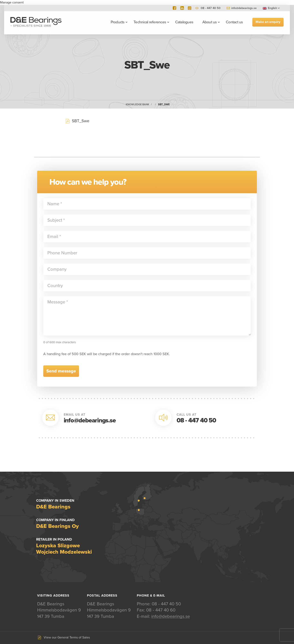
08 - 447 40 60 (161, 610)
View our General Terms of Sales (67, 638)
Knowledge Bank (138, 104)
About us (209, 22)
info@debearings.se (244, 8)
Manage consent (12, 2)
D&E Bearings (36, 22)
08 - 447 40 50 (196, 420)
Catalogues (184, 22)
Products (117, 22)
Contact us (234, 22)
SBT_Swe (164, 104)
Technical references (150, 22)
